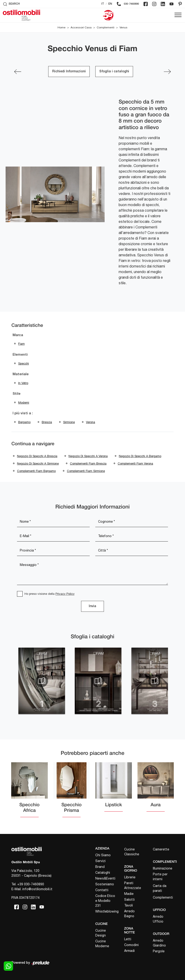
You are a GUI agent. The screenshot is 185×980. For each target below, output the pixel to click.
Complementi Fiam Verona (135, 463)
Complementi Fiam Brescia (88, 463)
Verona (91, 422)
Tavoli (128, 905)
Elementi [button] (20, 355)
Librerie (130, 877)
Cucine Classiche (132, 852)
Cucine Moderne (102, 944)
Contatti (102, 890)
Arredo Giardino (159, 943)
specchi (24, 363)
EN (110, 4)
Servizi (100, 861)
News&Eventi (105, 878)
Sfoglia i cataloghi (114, 72)
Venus (123, 27)
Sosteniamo (105, 884)
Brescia (47, 422)
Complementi (106, 27)
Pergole (159, 951)
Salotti (129, 900)
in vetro (23, 383)
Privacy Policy (65, 594)
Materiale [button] (21, 374)
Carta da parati (160, 888)
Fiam (21, 344)
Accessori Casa (81, 27)
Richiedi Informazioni (69, 72)
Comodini (131, 945)
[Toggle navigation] (178, 15)
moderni (24, 403)
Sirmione (69, 422)
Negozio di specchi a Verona (88, 456)
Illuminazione (163, 868)
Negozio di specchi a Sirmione (38, 463)
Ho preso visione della (50, 594)
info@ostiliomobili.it (37, 889)
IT (103, 4)
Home (62, 27)
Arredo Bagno (129, 914)
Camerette (161, 849)
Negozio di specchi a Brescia (37, 456)
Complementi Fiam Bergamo (36, 471)
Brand (100, 867)
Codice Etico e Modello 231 (105, 901)
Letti (128, 939)
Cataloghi (103, 873)
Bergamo (24, 422)
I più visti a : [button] (23, 413)
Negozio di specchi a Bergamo (140, 456)
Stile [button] (17, 394)
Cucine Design (101, 933)
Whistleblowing (106, 911)
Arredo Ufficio (158, 919)
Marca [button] (18, 335)
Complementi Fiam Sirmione (86, 471)
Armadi (129, 951)
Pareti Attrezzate (133, 885)
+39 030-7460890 (31, 884)
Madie (129, 894)
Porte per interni (160, 877)
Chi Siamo (103, 855)
